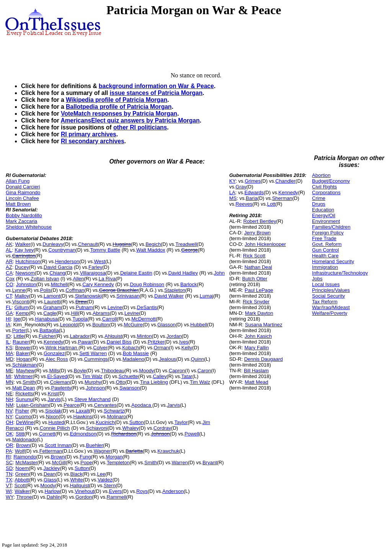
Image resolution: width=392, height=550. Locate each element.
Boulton (101, 325)
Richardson (124, 434)
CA (9, 273)
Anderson (173, 491)
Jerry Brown (257, 233)
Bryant (210, 462)
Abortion (321, 175)
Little (19, 336)
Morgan (114, 457)
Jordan (174, 336)
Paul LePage (259, 290)
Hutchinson (28, 261)
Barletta (134, 451)
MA (10, 353)
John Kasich (258, 336)
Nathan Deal (258, 267)
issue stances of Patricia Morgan (156, 93)
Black (76, 474)
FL (9, 307)
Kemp (22, 313)
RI (8, 457)
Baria (252, 198)
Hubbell (199, 325)
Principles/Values (331, 290)
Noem (22, 468)
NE (9, 394)
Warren (180, 462)
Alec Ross (57, 359)
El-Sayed (57, 376)
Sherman (282, 198)
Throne (24, 497)
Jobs (317, 279)
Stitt (20, 434)
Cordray (162, 428)
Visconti (21, 302)
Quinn (197, 359)
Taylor (181, 422)
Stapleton (175, 290)
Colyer (100, 348)
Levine (115, 307)
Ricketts (24, 394)
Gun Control (325, 250)
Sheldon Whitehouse (29, 227)
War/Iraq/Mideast (331, 307)
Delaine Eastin (136, 273)
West (100, 261)
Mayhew (25, 371)
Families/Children (331, 227)
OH (10, 422)
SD (9, 468)
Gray (241, 187)
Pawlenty (61, 388)
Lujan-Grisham (32, 405)
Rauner (21, 342)
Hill (75, 313)
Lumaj (207, 296)
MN (10, 382)
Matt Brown (18, 204)
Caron (204, 371)
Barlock (189, 284)
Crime (319, 198)
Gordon (84, 497)
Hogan (23, 359)
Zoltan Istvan (45, 279)
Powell (192, 434)
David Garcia (58, 267)
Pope (86, 462)
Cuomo (23, 417)
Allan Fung (18, 181)
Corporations (326, 192)
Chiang (57, 273)
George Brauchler (119, 290)
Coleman (60, 382)
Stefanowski (88, 296)
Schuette (128, 376)
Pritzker (156, 342)
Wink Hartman (62, 348)
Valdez (105, 480)
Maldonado (24, 440)
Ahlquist (113, 336)
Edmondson (83, 434)
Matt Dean (24, 388)
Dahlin (54, 497)
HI (8, 319)
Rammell (117, 497)
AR (9, 261)
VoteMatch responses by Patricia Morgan (119, 114)
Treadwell (186, 244)
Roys (142, 491)
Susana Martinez (264, 325)
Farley (95, 267)
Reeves (244, 204)
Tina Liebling (154, 382)
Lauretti (52, 302)
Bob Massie (136, 353)
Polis (46, 290)
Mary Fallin (256, 348)
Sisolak (53, 411)
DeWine (25, 422)
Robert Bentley (260, 221)
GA (9, 313)
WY (10, 497)
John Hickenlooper (265, 244)
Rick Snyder (256, 302)
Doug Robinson (147, 284)
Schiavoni (97, 428)
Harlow (52, 491)
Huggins (122, 244)
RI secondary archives (93, 141)
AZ (9, 267)
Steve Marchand (92, 399)
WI (9, 491)
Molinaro (116, 417)
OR (10, 445)
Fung (85, 457)
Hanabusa (47, 319)
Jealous (167, 359)
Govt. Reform (327, 244)
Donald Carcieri (23, 187)
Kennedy (53, 342)
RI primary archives (89, 134)
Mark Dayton (259, 313)
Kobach (131, 348)
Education (323, 210)
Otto (121, 382)
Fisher (22, 411)
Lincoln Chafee (22, 198)
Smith (29, 382)
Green (22, 474)
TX (9, 480)
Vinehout (84, 491)
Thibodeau (113, 371)
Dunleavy (53, 244)
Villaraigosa (93, 273)
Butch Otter (255, 279)
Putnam (84, 307)
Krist (53, 394)
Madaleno (133, 359)
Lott (271, 204)
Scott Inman (58, 445)
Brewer (23, 348)
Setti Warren (93, 353)
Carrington (24, 256)
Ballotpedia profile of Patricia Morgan (119, 107)
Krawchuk (168, 451)
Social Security (328, 296)
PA (9, 451)
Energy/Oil (324, 215)
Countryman (62, 250)
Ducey (22, 267)
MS (233, 198)
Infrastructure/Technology (340, 273)
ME (10, 371)
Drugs (319, 204)
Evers (115, 491)
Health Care (325, 256)
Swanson (130, 388)
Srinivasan (128, 296)
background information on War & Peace (156, 86)
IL (8, 342)
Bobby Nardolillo (24, 215)
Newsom (25, 273)
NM (10, 405)
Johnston (26, 284)
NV (9, 411)
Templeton (118, 462)
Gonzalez (54, 353)
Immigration (325, 267)
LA (232, 192)
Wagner (102, 451)
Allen (79, 279)
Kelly (187, 348)
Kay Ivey (24, 250)
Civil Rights (324, 187)
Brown (23, 445)
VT (9, 485)
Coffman (75, 290)
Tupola (80, 319)
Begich (153, 244)
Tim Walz (92, 376)
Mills (54, 371)
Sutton (137, 422)
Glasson (167, 325)
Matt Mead (256, 382)
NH (9, 399)
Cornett (47, 434)
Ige (17, 319)
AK (9, 244)
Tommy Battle (105, 250)
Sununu (24, 399)
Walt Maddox (151, 250)
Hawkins (82, 417)
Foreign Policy (328, 233)
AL (9, 250)
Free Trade (324, 238)
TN (9, 474)
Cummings (96, 359)
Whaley (130, 428)
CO (10, 284)
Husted (56, 422)
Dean (50, 474)
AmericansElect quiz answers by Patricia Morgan (130, 120)
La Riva (107, 279)
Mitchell (59, 284)
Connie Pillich (55, 428)
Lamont (52, 296)
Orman (162, 348)
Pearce (71, 405)
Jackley (51, 468)
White (76, 480)
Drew (81, 302)
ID (8, 336)
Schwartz (114, 411)
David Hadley (183, 273)
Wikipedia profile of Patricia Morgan (117, 100)
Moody (146, 371)
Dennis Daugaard (264, 359)
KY (233, 181)
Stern (110, 485)
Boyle (80, 371)
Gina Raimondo (23, 192)
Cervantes (105, 405)
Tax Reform (325, 302)
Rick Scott (254, 256)
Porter (19, 330)
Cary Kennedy (98, 284)
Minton (145, 336)
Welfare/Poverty (330, 313)
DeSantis (147, 307)
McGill (59, 462)
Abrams (101, 313)
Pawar (85, 342)
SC (9, 462)
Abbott (22, 480)
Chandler (285, 181)
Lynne (19, 290)
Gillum (21, 307)
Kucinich (105, 422)
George (189, 250)
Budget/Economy (331, 181)
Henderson (67, 261)
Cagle (50, 313)
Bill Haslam (256, 371)
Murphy (93, 382)
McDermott (144, 319)
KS (9, 348)
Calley (160, 376)
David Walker (169, 296)
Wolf (20, 451)
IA (8, 325)
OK (9, 434)
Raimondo (25, 457)
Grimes (253, 181)
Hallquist (80, 485)
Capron (177, 371)
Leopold (69, 325)
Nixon (52, 417)
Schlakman (24, 365)
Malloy (22, 296)
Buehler (95, 445)
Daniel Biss (119, 342)
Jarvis (54, 399)
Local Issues (326, 284)
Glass (50, 480)
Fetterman (51, 451)
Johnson (96, 388)
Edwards (254, 192)
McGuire (133, 325)
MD (10, 359)
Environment (326, 221)
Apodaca (142, 405)
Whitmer (23, 376)
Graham (52, 307)
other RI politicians (140, 127)
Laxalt (82, 411)
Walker (23, 244)
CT (9, 296)
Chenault (88, 244)
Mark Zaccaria (21, 221)
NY (9, 417)
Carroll (109, 319)
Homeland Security (333, 261)
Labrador (80, 336)
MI (8, 376)
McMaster (26, 462)
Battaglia (49, 330)
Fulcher (47, 336)
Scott (20, 485)
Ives (184, 342)
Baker (23, 353)
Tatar (187, 376)
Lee (101, 474)
